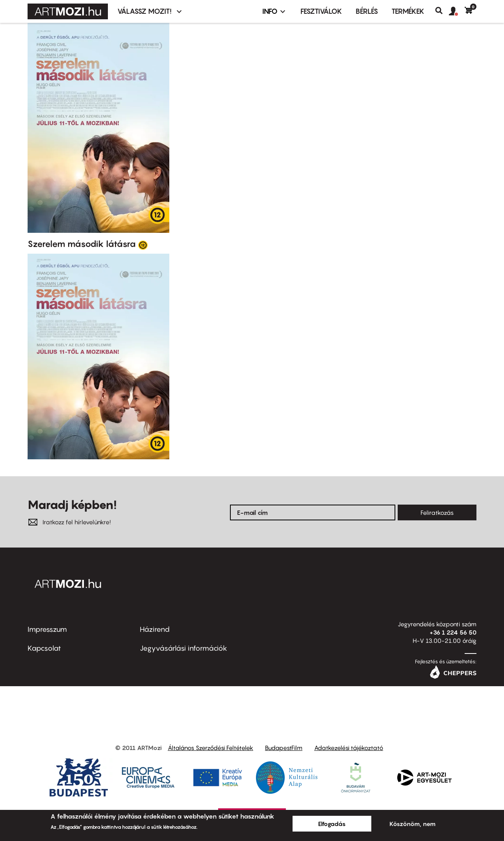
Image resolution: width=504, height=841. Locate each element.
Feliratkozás (437, 512)
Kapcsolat (44, 648)
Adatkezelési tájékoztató (349, 748)
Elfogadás (332, 824)
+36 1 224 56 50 (453, 632)
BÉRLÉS (367, 11)
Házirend (155, 629)
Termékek (408, 11)
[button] (457, 11)
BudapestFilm (284, 748)
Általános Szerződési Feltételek (210, 748)
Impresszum (47, 629)
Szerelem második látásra (82, 244)
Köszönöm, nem (412, 824)
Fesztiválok (321, 11)
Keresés (442, 11)
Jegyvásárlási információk (183, 648)
